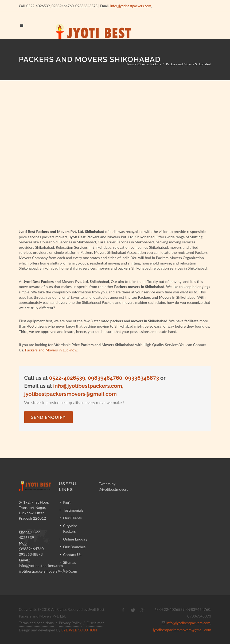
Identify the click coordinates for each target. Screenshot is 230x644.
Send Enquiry (48, 417)
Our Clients (72, 518)
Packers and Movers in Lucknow (51, 350)
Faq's (67, 502)
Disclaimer (95, 623)
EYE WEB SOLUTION (79, 630)
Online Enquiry (75, 539)
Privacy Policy (70, 623)
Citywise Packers (70, 528)
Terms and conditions (36, 623)
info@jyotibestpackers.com (131, 6)
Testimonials (73, 510)
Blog (67, 570)
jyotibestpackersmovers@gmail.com (182, 630)
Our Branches (74, 547)
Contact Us (72, 555)
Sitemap (70, 562)
